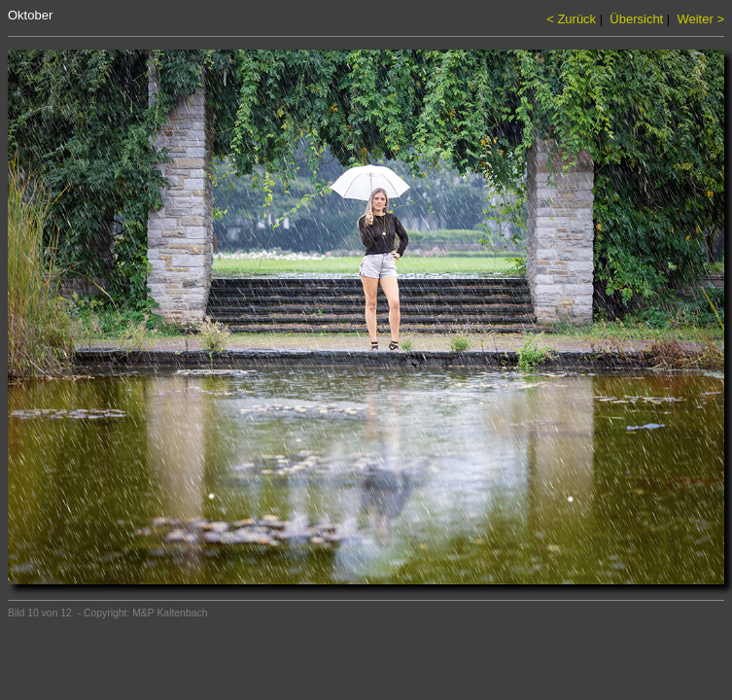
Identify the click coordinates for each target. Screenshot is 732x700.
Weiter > (700, 19)
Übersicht (636, 19)
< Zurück (571, 19)
